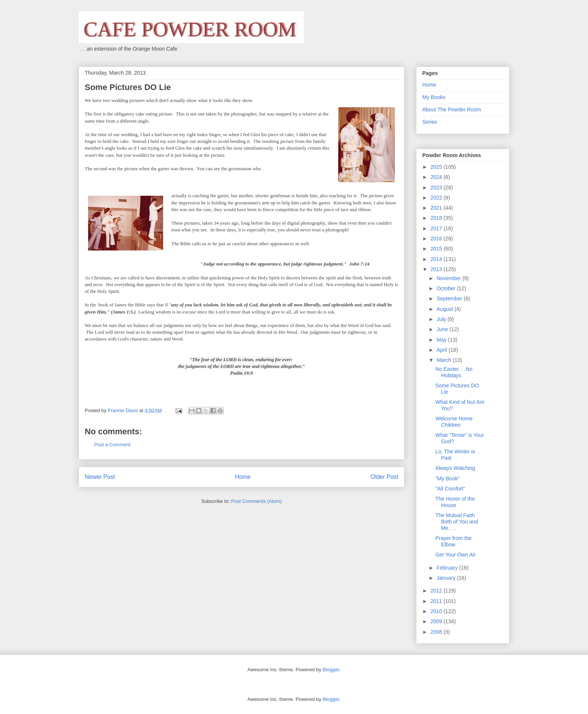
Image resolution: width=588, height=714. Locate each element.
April (442, 350)
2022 (437, 198)
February (448, 568)
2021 (437, 208)
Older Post (384, 477)
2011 (437, 601)
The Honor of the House (455, 502)
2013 (437, 269)
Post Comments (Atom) (256, 501)
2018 (437, 218)
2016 (437, 238)
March (445, 360)
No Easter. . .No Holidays (454, 372)
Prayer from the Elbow (453, 541)
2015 (437, 249)
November (449, 278)
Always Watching (455, 468)
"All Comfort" (450, 489)
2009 (437, 621)
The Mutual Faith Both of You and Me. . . (457, 522)
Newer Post (100, 477)
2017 (437, 228)
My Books (434, 97)
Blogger (331, 670)
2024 (437, 177)
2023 (437, 187)
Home (243, 477)
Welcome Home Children (454, 422)
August (445, 309)
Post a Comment (112, 445)
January (447, 578)
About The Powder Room (452, 109)
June (443, 329)
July (442, 319)
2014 (437, 259)
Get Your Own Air (455, 555)
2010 (437, 611)
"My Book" (447, 478)
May (442, 340)
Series (430, 122)
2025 (437, 167)
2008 (437, 632)
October (447, 288)
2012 (437, 591)
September (450, 298)
